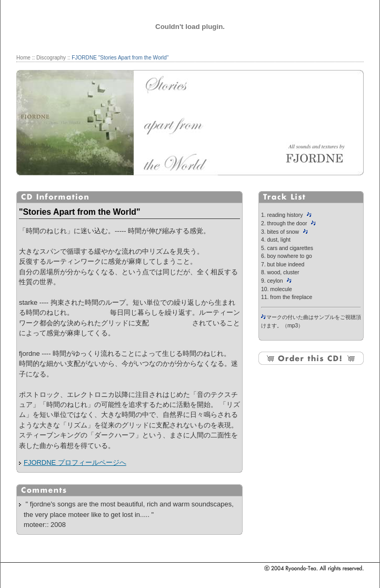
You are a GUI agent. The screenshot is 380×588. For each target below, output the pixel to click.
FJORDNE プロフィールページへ (75, 462)
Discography (51, 58)
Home (23, 58)
